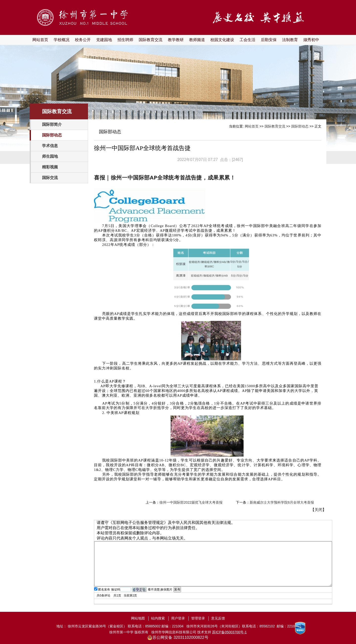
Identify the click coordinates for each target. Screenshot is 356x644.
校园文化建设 (222, 40)
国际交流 (50, 178)
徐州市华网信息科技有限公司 (174, 632)
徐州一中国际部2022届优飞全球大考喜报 (191, 502)
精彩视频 (50, 167)
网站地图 (138, 618)
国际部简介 (52, 124)
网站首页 (40, 40)
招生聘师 (125, 40)
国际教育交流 (151, 40)
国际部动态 (52, 135)
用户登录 (178, 618)
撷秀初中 (311, 40)
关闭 (318, 510)
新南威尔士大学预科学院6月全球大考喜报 (282, 502)
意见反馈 (218, 618)
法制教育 (290, 40)
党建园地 (104, 40)
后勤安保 (269, 40)
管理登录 (198, 618)
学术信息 (50, 146)
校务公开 (83, 40)
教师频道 (197, 40)
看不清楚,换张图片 (160, 590)
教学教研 (176, 40)
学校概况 (62, 40)
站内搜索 (158, 618)
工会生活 (247, 40)
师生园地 (50, 156)
